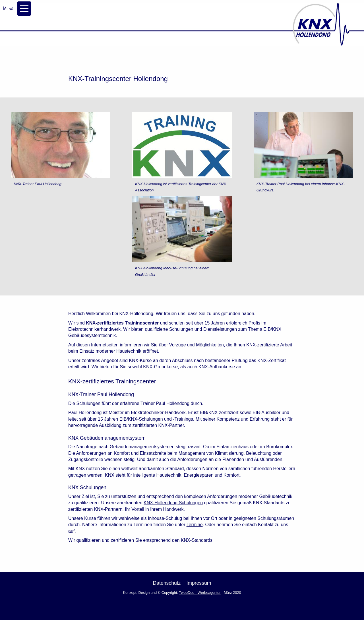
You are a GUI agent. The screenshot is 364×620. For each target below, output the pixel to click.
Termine (195, 525)
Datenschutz (167, 583)
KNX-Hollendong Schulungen (173, 503)
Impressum (199, 583)
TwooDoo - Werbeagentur (200, 593)
